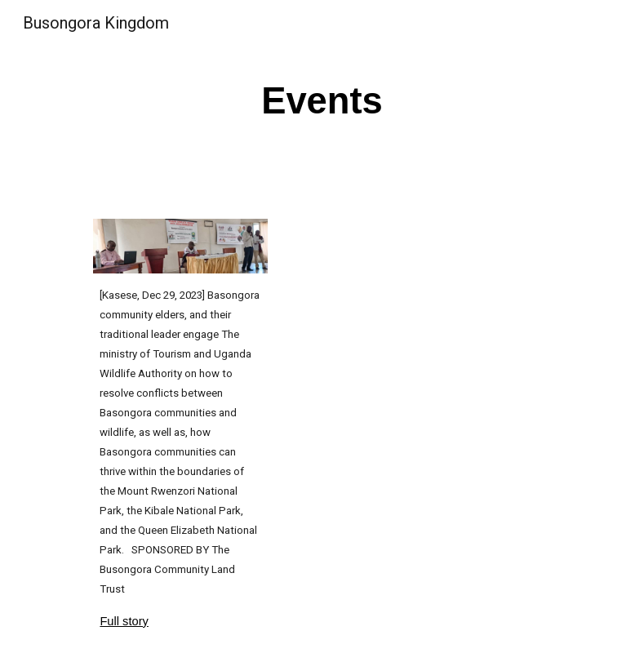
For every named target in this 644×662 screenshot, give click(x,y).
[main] (322, 100)
